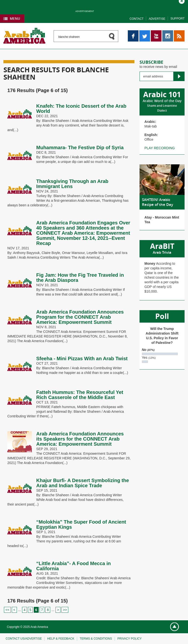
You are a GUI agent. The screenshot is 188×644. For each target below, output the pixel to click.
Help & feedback (61, 639)
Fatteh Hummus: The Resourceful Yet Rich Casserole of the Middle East (80, 395)
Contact (136, 19)
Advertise (157, 19)
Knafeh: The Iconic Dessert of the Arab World (81, 109)
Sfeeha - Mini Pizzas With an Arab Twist (82, 359)
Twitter (144, 32)
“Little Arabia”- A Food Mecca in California (73, 566)
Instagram (168, 32)
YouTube (156, 32)
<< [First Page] (7, 610)
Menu (15, 18)
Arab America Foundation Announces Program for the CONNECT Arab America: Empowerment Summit (80, 317)
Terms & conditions (96, 639)
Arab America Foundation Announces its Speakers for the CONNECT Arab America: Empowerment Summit (80, 439)
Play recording (160, 148)
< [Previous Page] (14, 610)
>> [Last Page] (65, 610)
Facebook (133, 32)
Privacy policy (130, 639)
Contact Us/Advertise (24, 639)
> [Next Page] (58, 610)
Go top (172, 627)
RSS (177, 32)
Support (177, 19)
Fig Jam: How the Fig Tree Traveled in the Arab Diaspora (80, 278)
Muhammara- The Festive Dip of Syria (80, 148)
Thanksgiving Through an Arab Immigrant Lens (72, 184)
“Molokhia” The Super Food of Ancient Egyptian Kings (81, 524)
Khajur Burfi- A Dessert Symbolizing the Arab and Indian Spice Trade (83, 483)
